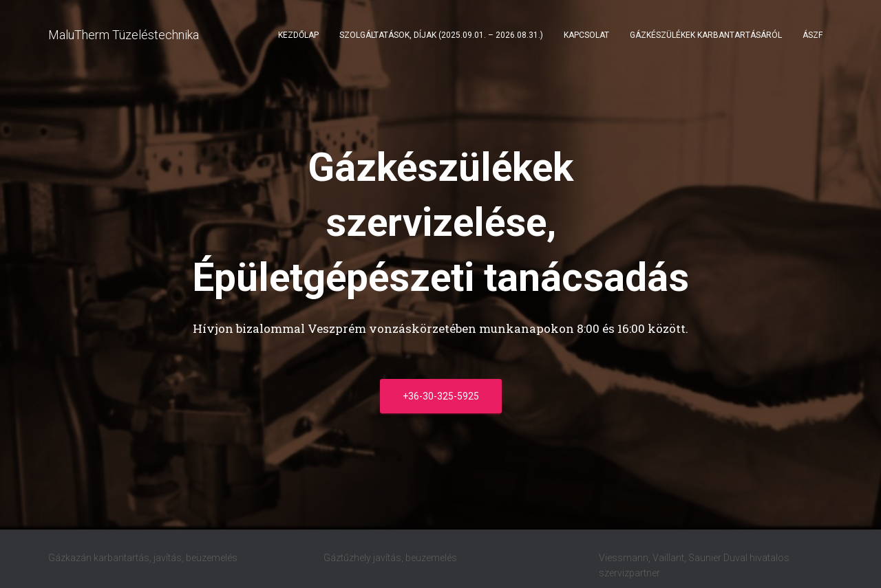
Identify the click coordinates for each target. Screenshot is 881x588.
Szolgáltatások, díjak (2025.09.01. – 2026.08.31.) (441, 35)
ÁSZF (813, 35)
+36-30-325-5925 (441, 396)
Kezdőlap (298, 35)
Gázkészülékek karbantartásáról (706, 35)
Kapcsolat (586, 35)
